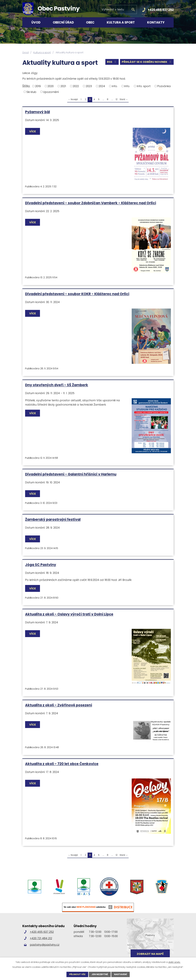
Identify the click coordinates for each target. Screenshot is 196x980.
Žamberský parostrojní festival (53, 519)
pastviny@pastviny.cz (45, 945)
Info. (127, 86)
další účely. (174, 962)
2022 (76, 86)
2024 (102, 86)
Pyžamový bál (38, 112)
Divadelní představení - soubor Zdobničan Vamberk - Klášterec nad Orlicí (91, 203)
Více (33, 131)
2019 (38, 86)
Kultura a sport (121, 22)
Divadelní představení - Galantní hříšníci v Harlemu (71, 474)
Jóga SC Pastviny (41, 565)
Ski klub (31, 92)
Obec (90, 22)
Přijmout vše (77, 974)
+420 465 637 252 (161, 10)
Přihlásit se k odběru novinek (147, 62)
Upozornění (51, 92)
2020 (51, 86)
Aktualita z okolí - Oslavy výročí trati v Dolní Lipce (69, 614)
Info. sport (144, 86)
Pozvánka (164, 86)
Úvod (36, 22)
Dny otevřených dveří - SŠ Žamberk (57, 385)
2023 (89, 86)
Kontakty (156, 22)
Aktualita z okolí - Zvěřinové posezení (59, 705)
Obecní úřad (63, 22)
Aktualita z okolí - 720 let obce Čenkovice (62, 764)
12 (117, 99)
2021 (63, 86)
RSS (112, 62)
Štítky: (26, 86)
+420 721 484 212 (41, 938)
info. (115, 86)
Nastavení (121, 974)
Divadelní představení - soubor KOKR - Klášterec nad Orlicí (77, 294)
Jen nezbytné (100, 974)
